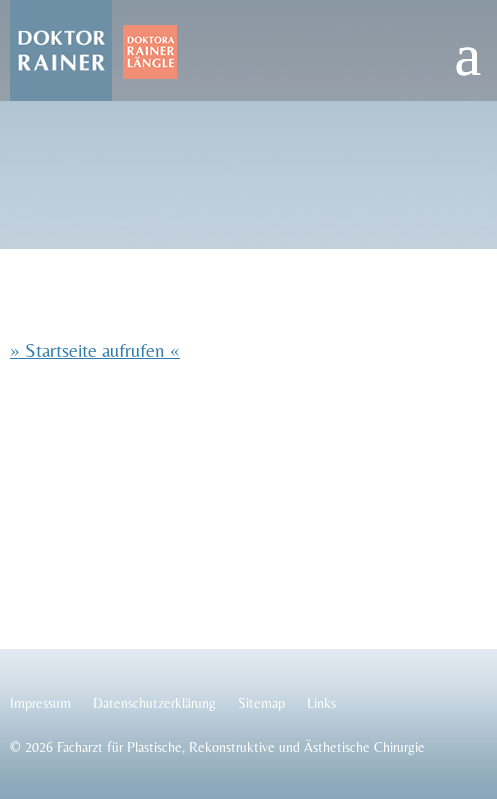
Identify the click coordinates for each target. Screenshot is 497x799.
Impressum (40, 703)
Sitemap (261, 703)
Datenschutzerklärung (154, 703)
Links (321, 703)
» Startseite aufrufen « (95, 350)
